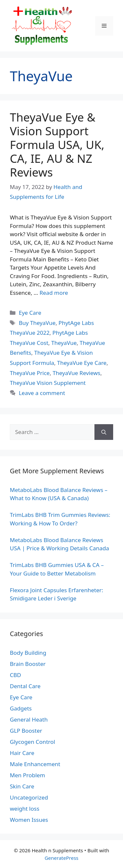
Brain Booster (28, 664)
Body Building (28, 653)
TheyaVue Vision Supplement (48, 383)
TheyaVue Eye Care (82, 363)
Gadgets (21, 708)
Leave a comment (42, 393)
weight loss (25, 809)
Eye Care (30, 313)
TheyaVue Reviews (76, 373)
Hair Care (22, 753)
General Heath (29, 719)
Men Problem (28, 775)
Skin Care (22, 786)
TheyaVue (64, 343)
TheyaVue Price (30, 373)
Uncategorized (29, 797)
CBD (15, 675)
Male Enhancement (35, 764)
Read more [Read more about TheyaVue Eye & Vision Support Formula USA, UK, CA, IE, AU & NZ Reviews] (54, 293)
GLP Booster (26, 731)
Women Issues (29, 820)
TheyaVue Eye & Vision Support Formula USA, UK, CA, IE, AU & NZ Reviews (57, 145)
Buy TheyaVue (37, 323)
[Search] (104, 432)
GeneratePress (61, 858)
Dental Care (25, 686)
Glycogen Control (32, 742)
